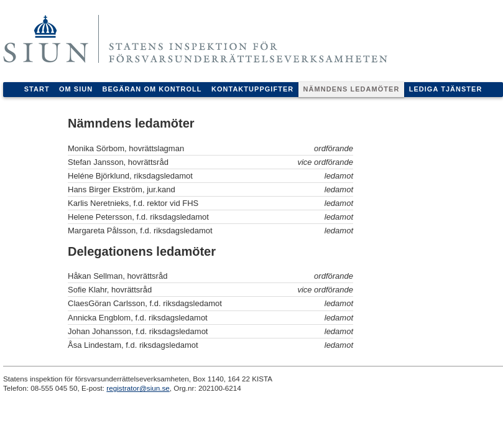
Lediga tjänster (446, 89)
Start (37, 89)
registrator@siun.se (138, 388)
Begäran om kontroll (152, 89)
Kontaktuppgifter (252, 89)
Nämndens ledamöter (352, 89)
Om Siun (76, 89)
